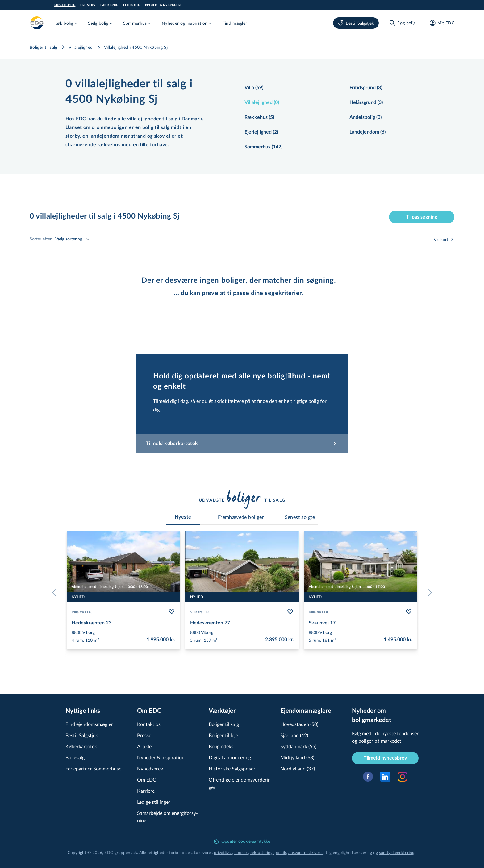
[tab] (183, 517)
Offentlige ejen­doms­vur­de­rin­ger (241, 783)
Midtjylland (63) (297, 757)
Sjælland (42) (294, 735)
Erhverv (88, 5)
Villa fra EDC (82, 612)
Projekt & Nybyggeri (163, 5)
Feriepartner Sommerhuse (93, 768)
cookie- (241, 852)
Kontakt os (149, 724)
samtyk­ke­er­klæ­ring (397, 852)
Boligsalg (75, 757)
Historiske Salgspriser (232, 768)
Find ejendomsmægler (89, 724)
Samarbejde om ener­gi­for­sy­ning (167, 817)
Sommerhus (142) (263, 147)
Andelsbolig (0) (365, 117)
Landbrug (109, 5)
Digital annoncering (230, 757)
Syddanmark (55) (298, 746)
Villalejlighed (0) (262, 102)
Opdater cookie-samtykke (242, 841)
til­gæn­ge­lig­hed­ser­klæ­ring (349, 852)
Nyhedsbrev (150, 768)
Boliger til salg (44, 47)
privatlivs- (223, 852)
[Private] (37, 23)
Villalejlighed (81, 47)
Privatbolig (65, 5)
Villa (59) (254, 88)
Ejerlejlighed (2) (261, 132)
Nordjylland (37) (298, 768)
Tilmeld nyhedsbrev (385, 758)
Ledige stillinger (154, 802)
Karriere (146, 791)
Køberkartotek (81, 746)
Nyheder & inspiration (161, 757)
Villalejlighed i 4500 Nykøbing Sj (136, 47)
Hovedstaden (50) (299, 724)
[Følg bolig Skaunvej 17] (409, 612)
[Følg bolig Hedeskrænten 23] (172, 612)
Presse (144, 735)
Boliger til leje (223, 735)
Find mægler (235, 23)
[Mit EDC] (440, 23)
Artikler (145, 746)
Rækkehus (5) (259, 117)
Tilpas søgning (422, 217)
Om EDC (147, 780)
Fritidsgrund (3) (366, 88)
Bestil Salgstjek (356, 23)
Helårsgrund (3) (366, 102)
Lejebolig (132, 5)
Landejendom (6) (367, 132)
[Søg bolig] (402, 23)
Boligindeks (221, 746)
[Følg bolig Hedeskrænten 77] (290, 612)
